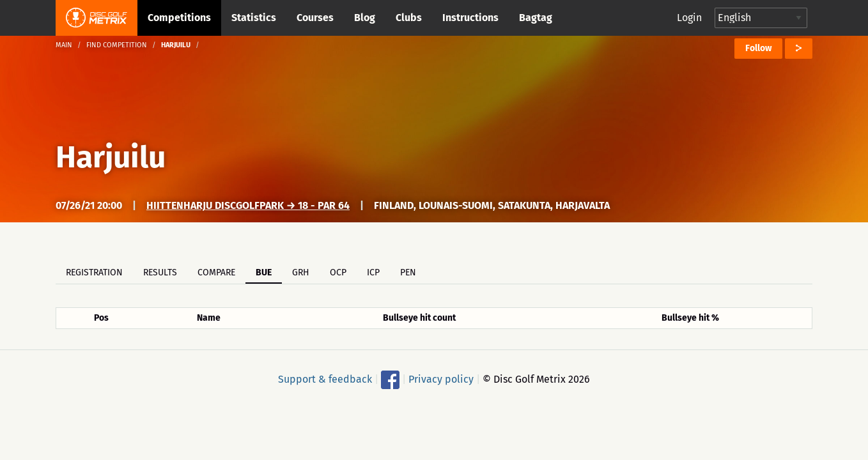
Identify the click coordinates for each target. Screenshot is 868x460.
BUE (264, 272)
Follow (758, 48)
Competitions (179, 18)
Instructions (470, 18)
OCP (338, 272)
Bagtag (536, 18)
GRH (301, 272)
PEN (408, 272)
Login (689, 18)
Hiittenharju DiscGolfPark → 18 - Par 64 (248, 205)
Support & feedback (325, 379)
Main (64, 45)
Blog (365, 18)
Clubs (409, 18)
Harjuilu (111, 157)
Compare (216, 272)
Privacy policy (441, 379)
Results (160, 272)
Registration (94, 272)
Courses (315, 18)
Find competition (117, 45)
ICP (373, 272)
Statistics (254, 18)
